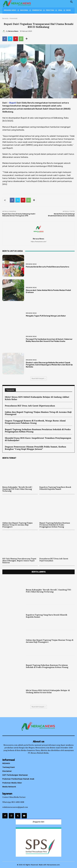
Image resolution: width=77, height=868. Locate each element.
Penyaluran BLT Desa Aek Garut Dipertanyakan (30, 406)
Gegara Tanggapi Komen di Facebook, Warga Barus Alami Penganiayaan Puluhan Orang (35, 422)
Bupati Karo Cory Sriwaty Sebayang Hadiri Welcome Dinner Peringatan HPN (19, 215)
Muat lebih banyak (39, 378)
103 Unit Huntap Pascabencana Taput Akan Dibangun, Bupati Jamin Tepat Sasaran (19, 561)
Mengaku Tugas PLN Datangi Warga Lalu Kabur (46, 316)
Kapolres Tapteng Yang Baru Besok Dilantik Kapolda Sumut (55, 488)
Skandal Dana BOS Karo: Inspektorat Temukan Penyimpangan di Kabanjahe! (38, 439)
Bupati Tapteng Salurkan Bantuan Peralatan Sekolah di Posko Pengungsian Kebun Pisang (38, 430)
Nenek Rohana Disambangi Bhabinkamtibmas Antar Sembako (61, 215)
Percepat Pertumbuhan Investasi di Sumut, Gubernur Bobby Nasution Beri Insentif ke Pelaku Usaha (49, 340)
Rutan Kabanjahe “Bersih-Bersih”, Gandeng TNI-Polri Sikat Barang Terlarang (17, 489)
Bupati (13, 103)
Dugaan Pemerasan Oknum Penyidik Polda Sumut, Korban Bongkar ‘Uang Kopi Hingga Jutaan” (35, 448)
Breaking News (31, 264)
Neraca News (13, 31)
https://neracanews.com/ (38, 242)
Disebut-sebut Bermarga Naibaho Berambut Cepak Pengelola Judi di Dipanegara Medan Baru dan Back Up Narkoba (49, 365)
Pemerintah (14, 18)
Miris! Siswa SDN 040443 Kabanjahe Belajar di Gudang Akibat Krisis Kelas (37, 398)
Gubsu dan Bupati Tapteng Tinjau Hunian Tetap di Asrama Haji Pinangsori (38, 413)
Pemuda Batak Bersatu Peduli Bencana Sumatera (47, 267)
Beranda (5, 18)
